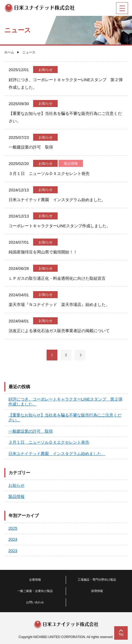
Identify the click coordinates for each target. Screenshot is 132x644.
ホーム (9, 52)
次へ (80, 355)
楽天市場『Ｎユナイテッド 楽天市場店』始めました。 (59, 304)
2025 (13, 528)
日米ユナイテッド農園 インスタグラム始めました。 (57, 200)
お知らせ (46, 70)
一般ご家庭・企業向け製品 (35, 591)
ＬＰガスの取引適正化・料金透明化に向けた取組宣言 (57, 278)
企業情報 (35, 580)
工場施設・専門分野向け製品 (97, 580)
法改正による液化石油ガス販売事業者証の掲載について (59, 331)
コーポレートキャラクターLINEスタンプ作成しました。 (60, 226)
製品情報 (71, 163)
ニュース (29, 52)
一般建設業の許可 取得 (31, 147)
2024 (13, 539)
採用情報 (97, 591)
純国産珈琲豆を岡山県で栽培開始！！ (43, 252)
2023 (13, 551)
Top (121, 634)
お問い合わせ (35, 602)
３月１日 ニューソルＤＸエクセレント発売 (49, 173)
